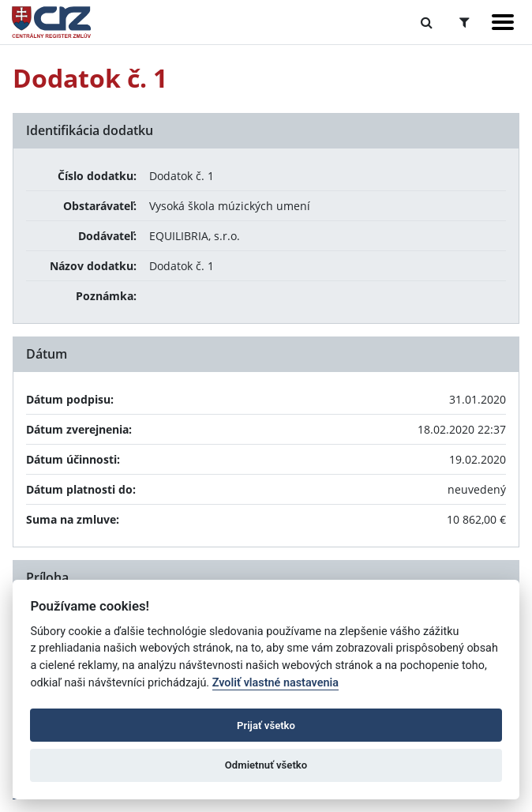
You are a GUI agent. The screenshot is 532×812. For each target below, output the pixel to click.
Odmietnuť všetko (266, 765)
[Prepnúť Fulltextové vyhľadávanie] (427, 22)
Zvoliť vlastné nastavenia (275, 683)
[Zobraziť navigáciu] (503, 22)
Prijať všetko (266, 726)
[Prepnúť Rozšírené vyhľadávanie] (465, 22)
